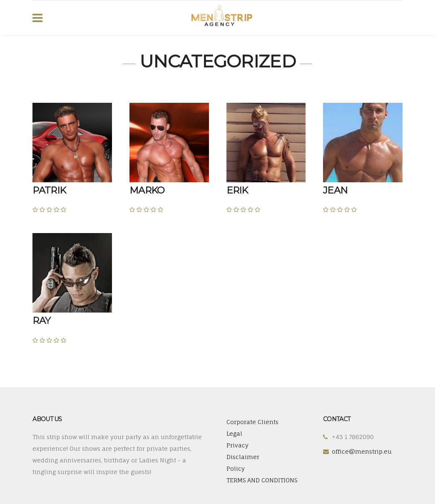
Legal (234, 433)
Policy (236, 468)
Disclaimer (243, 457)
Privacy (237, 445)
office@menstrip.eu (362, 451)
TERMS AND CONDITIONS (262, 480)
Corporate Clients (252, 422)
